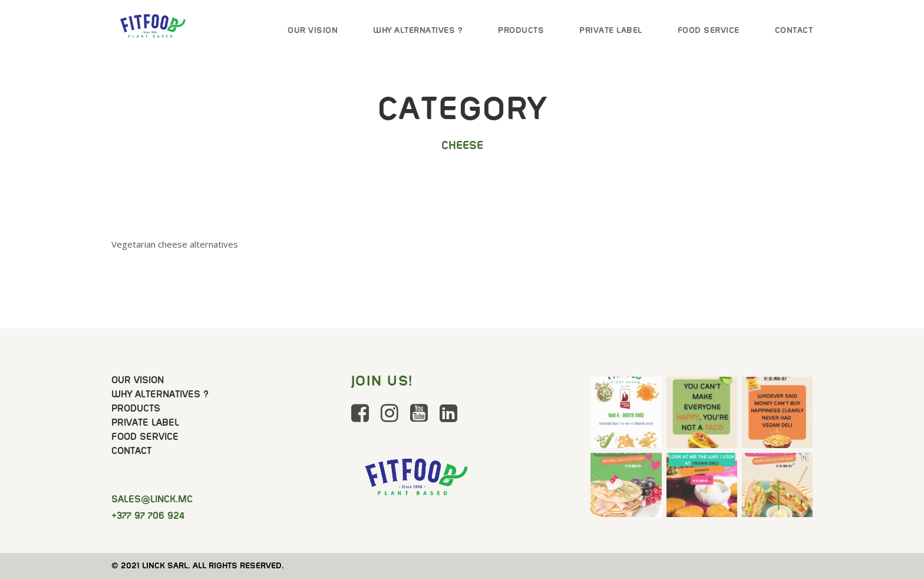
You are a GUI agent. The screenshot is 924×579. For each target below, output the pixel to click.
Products (521, 30)
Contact (794, 30)
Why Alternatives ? (418, 30)
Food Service (709, 30)
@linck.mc (152, 499)
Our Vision (313, 30)
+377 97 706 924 (148, 516)
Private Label (611, 30)
